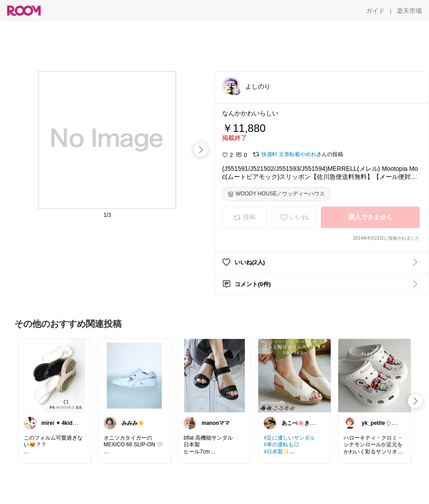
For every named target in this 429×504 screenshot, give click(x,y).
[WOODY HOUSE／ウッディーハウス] (276, 194)
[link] (55, 375)
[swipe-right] (201, 150)
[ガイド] (375, 11)
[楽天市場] (409, 11)
